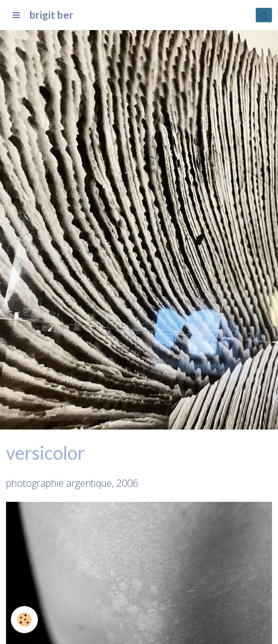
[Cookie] (24, 620)
